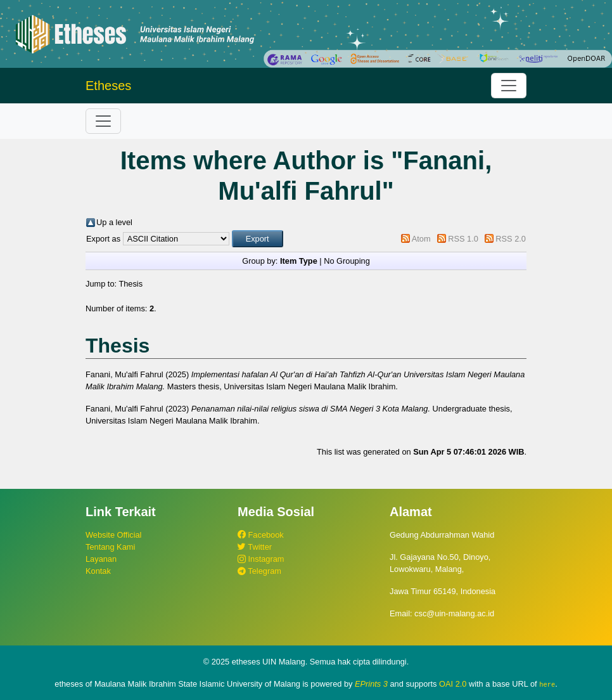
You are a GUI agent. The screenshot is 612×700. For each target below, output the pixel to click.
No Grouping (347, 261)
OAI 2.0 (453, 684)
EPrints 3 (371, 684)
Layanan (101, 559)
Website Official (113, 535)
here (547, 684)
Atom (421, 239)
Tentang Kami (110, 547)
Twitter (255, 547)
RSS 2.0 (511, 239)
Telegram (259, 571)
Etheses (108, 86)
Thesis (131, 284)
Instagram (261, 559)
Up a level (114, 222)
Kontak (98, 571)
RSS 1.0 (463, 239)
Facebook (261, 535)
